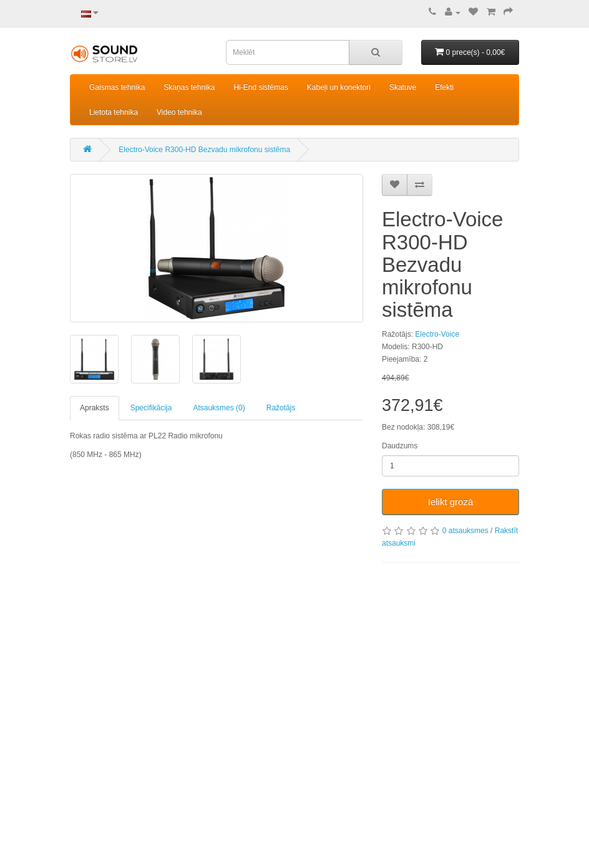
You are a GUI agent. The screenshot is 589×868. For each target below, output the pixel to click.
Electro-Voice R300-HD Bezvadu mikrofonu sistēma (204, 150)
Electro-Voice (437, 334)
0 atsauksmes (465, 531)
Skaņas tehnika (189, 87)
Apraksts (95, 408)
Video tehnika (179, 112)
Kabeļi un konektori (339, 87)
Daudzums (400, 446)
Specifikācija (151, 408)
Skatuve (403, 87)
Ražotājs (281, 408)
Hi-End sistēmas (260, 87)
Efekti (444, 87)
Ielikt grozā (451, 502)
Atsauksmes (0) (219, 408)
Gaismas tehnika (117, 87)
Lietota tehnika (114, 112)
